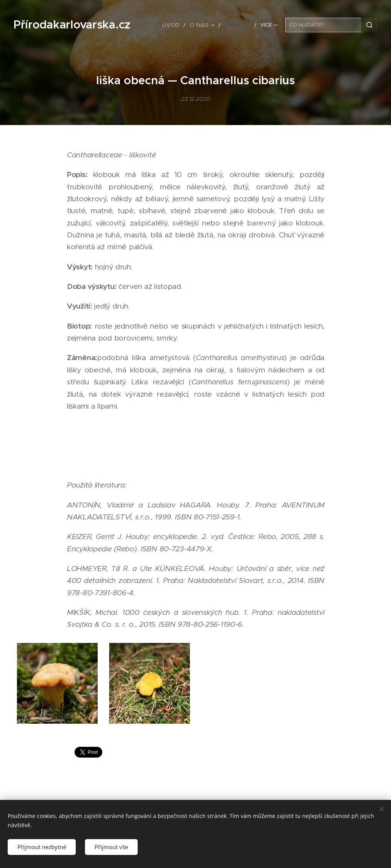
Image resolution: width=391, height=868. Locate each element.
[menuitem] (179, 25)
